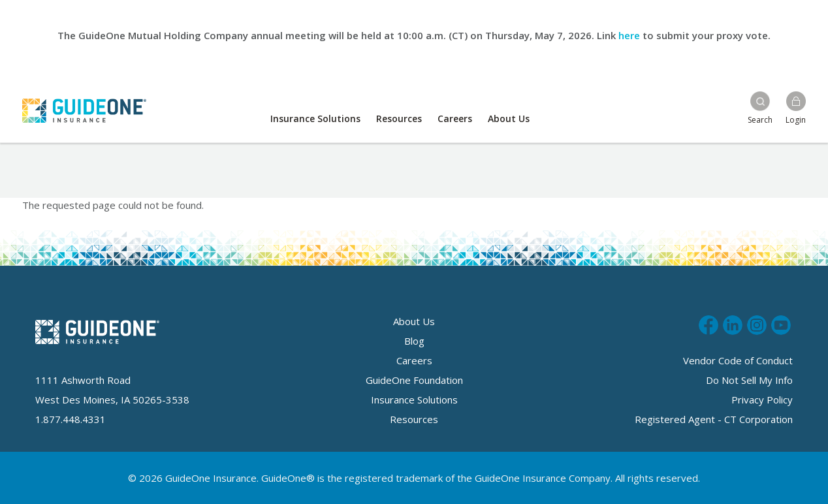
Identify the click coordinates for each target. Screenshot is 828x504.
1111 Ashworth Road (83, 380)
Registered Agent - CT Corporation (714, 419)
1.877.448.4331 (71, 419)
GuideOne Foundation (414, 380)
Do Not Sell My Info (749, 380)
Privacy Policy (762, 400)
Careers (455, 118)
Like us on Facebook (709, 323)
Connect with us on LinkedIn (733, 323)
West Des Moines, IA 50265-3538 (112, 400)
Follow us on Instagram (757, 323)
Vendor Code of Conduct (738, 360)
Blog (414, 341)
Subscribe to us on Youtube (781, 323)
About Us (509, 118)
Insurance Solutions (315, 118)
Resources (399, 118)
